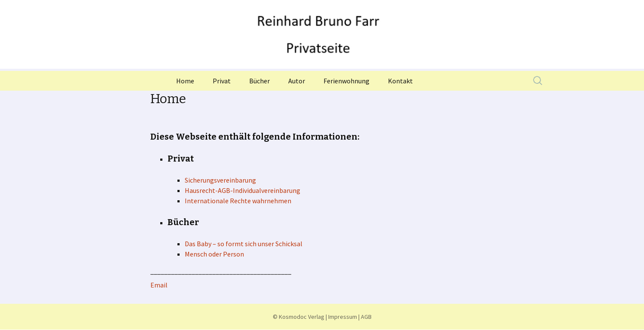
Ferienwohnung (346, 81)
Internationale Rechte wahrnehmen (238, 201)
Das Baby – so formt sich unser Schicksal (244, 244)
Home (185, 81)
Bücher (259, 81)
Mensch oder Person (214, 254)
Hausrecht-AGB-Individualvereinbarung (243, 190)
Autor (297, 81)
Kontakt (400, 81)
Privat (222, 81)
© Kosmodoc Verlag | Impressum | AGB (322, 317)
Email (159, 285)
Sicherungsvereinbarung (220, 180)
